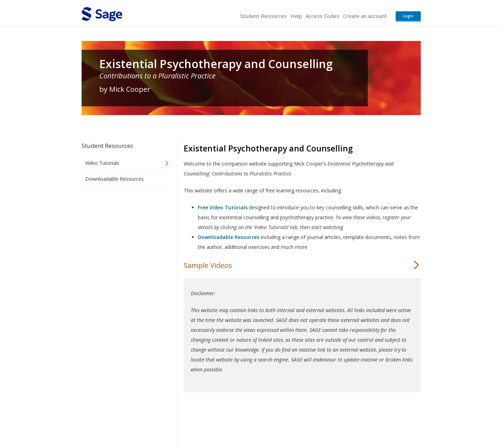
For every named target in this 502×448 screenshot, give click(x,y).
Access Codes (323, 16)
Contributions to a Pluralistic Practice (157, 76)
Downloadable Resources (114, 179)
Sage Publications (122, 422)
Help (296, 16)
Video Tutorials (102, 163)
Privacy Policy (374, 422)
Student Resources (264, 16)
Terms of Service (291, 422)
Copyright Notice (335, 422)
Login (408, 16)
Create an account (365, 16)
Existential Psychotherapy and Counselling (216, 64)
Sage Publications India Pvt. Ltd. (184, 422)
